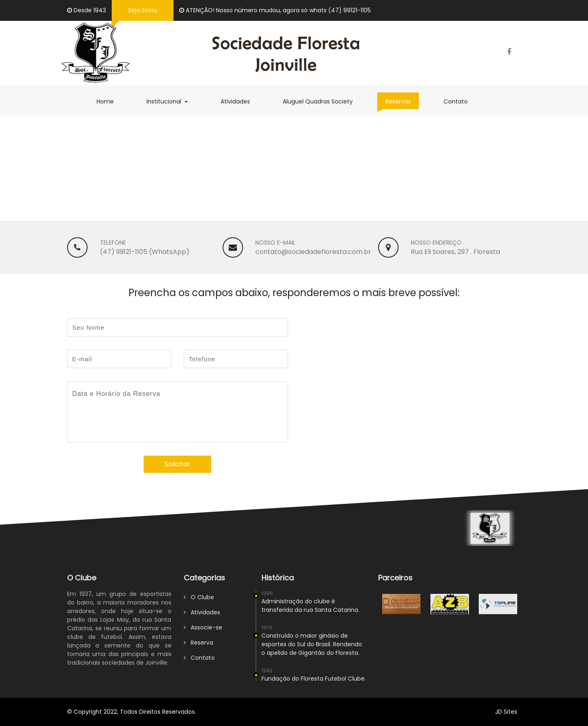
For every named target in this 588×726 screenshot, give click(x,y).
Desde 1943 (87, 10)
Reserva (198, 646)
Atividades (239, 101)
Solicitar (177, 464)
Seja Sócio (143, 10)
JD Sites (506, 712)
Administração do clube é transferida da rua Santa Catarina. (310, 609)
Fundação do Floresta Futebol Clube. (314, 682)
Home (109, 101)
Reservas (402, 101)
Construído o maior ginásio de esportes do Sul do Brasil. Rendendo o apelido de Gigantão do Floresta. (312, 648)
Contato (460, 101)
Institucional (171, 101)
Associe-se (203, 631)
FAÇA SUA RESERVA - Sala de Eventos (188, 167)
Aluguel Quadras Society (322, 101)
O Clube (199, 601)
